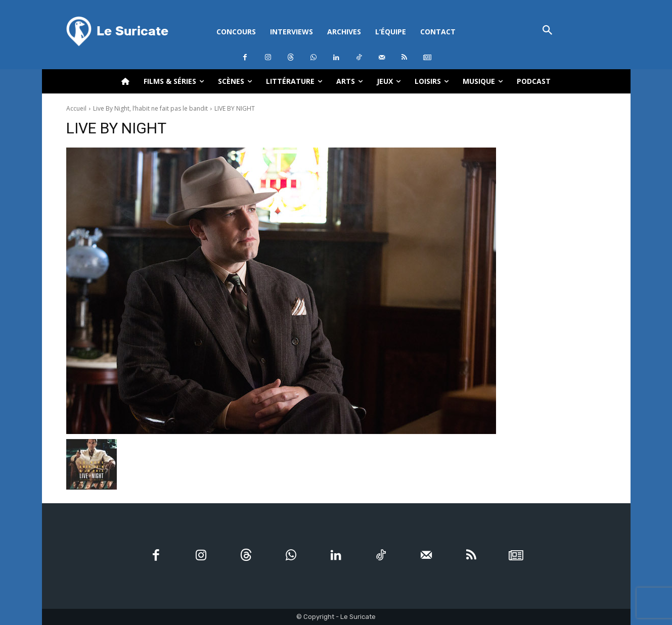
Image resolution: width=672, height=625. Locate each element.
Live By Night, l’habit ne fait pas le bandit (150, 108)
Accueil (76, 108)
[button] (548, 31)
